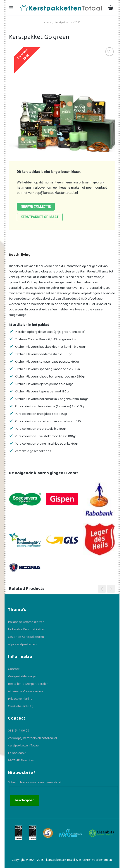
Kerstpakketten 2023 (67, 22)
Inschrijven (25, 800)
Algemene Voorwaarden (25, 691)
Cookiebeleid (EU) (21, 706)
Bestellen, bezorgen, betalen (28, 684)
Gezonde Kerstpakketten (26, 637)
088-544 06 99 (19, 731)
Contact (14, 669)
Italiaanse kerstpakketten (26, 622)
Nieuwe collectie (36, 206)
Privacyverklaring (20, 699)
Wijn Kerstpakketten (22, 644)
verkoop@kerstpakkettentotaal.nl (53, 193)
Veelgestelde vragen (23, 676)
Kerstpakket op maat (40, 217)
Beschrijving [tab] (20, 255)
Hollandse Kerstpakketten (27, 629)
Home (47, 22)
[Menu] (12, 8)
